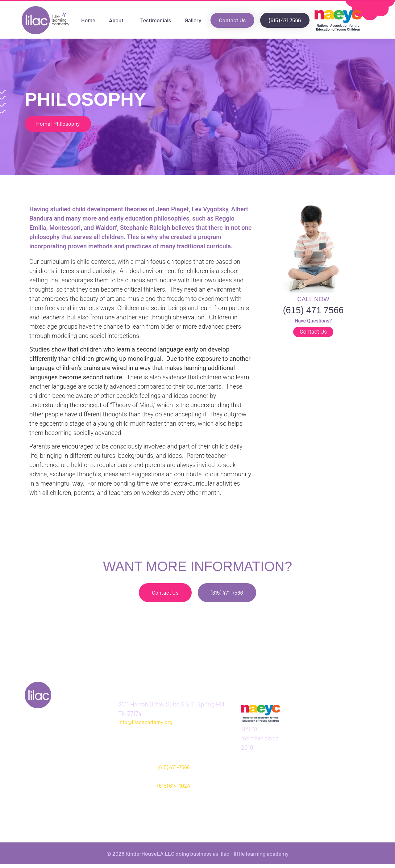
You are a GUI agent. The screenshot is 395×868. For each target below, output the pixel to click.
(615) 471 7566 (313, 311)
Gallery (193, 20)
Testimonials (156, 20)
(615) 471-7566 (174, 770)
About (118, 20)
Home (88, 20)
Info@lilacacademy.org (145, 726)
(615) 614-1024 (174, 789)
